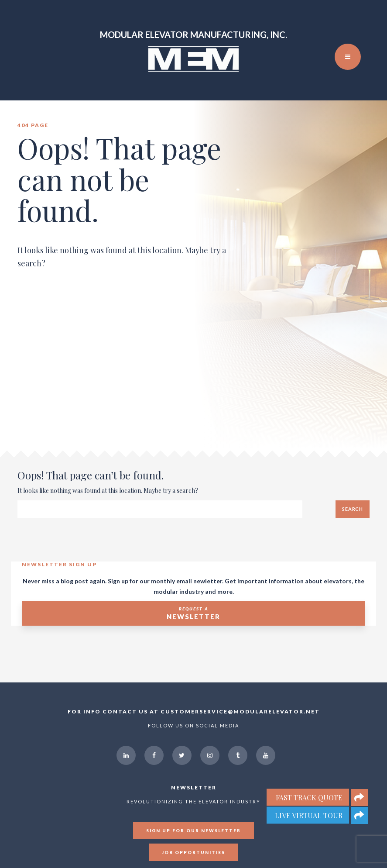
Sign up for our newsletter (193, 830)
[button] (359, 815)
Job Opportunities (193, 852)
